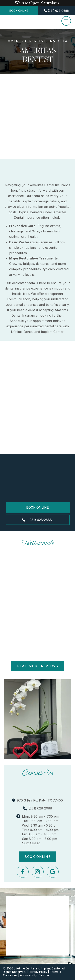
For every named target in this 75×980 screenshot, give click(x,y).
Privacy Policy (38, 972)
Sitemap (45, 975)
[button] (66, 21)
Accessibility (28, 975)
